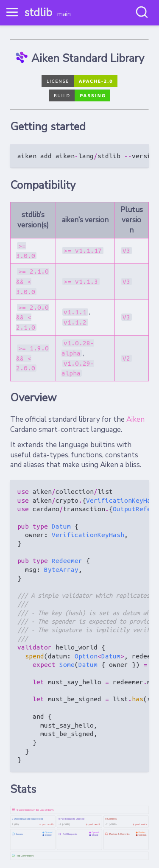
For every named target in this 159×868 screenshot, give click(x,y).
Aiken (135, 419)
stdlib (38, 13)
